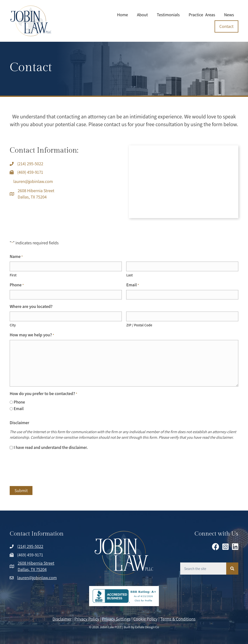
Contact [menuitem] (226, 26)
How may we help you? (32, 335)
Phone (17, 285)
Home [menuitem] (122, 15)
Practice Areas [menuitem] (202, 15)
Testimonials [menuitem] (168, 15)
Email (132, 285)
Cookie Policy (146, 619)
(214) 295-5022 (30, 164)
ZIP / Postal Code (139, 325)
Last (129, 275)
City (13, 325)
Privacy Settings (116, 619)
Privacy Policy (87, 619)
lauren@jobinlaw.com (33, 181)
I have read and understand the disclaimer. (51, 447)
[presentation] (46, 469)
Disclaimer (62, 619)
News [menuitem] (229, 15)
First (13, 275)
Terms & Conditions (178, 619)
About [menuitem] (142, 15)
